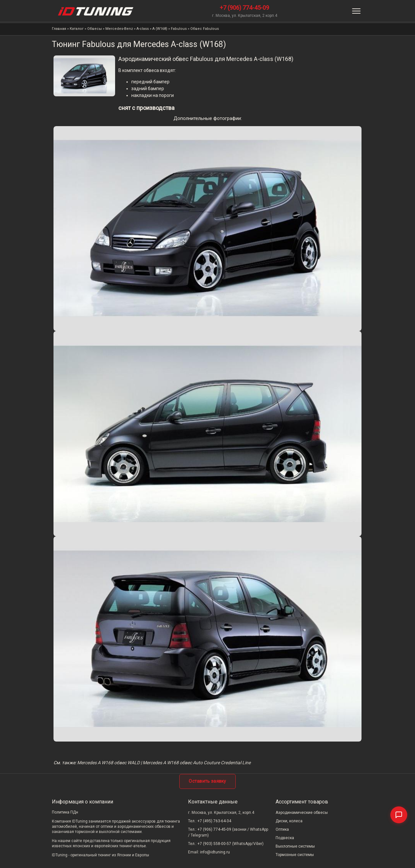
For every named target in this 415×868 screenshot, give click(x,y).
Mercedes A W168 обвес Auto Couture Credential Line (197, 763)
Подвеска (285, 838)
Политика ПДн (65, 812)
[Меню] (356, 11)
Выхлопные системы (295, 846)
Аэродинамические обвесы (302, 813)
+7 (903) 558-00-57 (214, 844)
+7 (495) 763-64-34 (214, 821)
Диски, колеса (289, 821)
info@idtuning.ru (215, 852)
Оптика (282, 829)
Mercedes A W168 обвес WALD (108, 763)
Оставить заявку (207, 781)
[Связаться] (399, 815)
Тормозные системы (295, 855)
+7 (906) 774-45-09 (244, 8)
